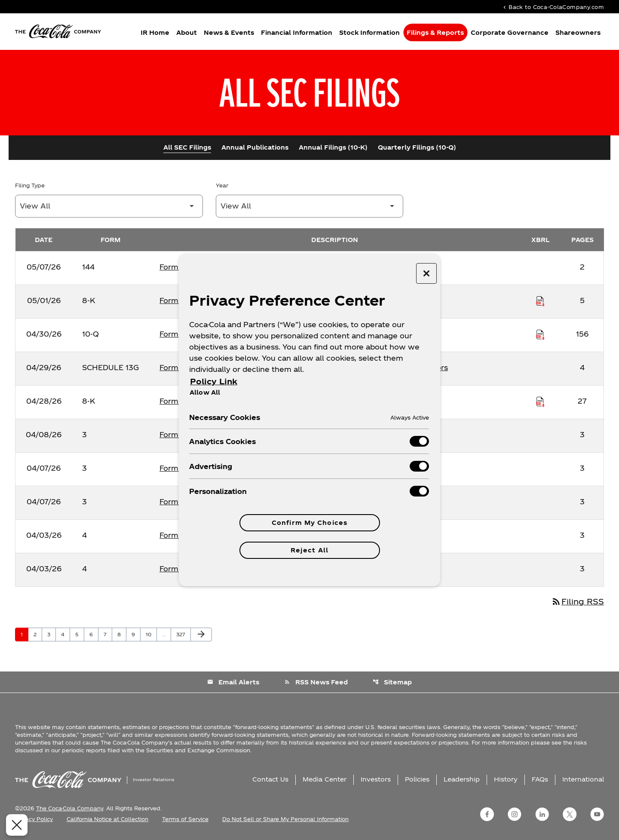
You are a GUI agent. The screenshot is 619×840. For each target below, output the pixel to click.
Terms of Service (185, 819)
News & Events (229, 32)
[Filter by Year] (310, 206)
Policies (417, 779)
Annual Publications (255, 147)
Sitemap (392, 682)
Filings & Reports (435, 32)
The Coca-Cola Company (70, 808)
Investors (376, 779)
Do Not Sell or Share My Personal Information (285, 819)
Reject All (309, 550)
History (506, 779)
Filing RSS (578, 601)
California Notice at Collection (107, 819)
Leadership (462, 779)
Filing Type (30, 185)
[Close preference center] (426, 273)
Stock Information (369, 32)
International (583, 779)
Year (222, 185)
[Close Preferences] (15, 825)
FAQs (540, 779)
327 (182, 634)
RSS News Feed (316, 682)
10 (151, 634)
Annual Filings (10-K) (333, 147)
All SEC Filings (187, 147)
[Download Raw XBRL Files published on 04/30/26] (540, 334)
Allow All (205, 392)
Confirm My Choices (309, 523)
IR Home (155, 32)
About (187, 32)
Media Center (325, 779)
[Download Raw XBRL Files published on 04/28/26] (540, 401)
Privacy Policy (34, 819)
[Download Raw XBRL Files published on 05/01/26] (540, 300)
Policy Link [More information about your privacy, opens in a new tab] (214, 381)
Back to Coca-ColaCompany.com (553, 7)
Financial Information (297, 32)
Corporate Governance (510, 32)
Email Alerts (233, 682)
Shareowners (578, 32)
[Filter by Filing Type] (109, 206)
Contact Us (270, 779)
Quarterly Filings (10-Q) (417, 147)
